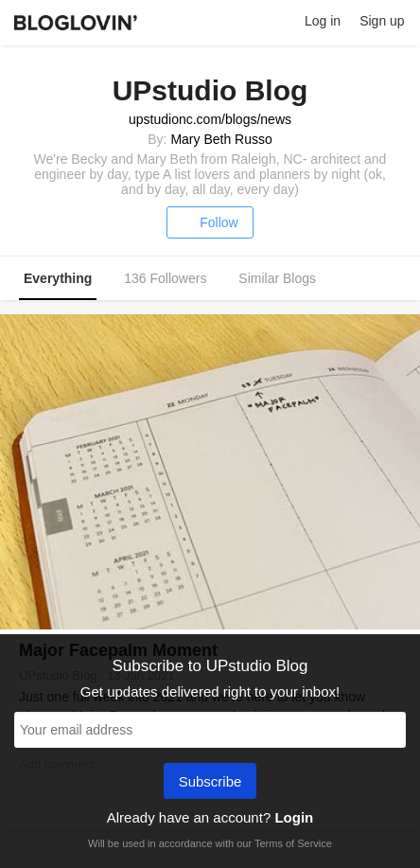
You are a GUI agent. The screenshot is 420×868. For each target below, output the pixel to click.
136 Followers (165, 278)
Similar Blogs (277, 278)
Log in (323, 21)
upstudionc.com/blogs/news (210, 119)
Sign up (382, 21)
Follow (210, 222)
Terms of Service (293, 843)
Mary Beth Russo (221, 139)
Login (294, 817)
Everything (58, 278)
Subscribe (210, 783)
